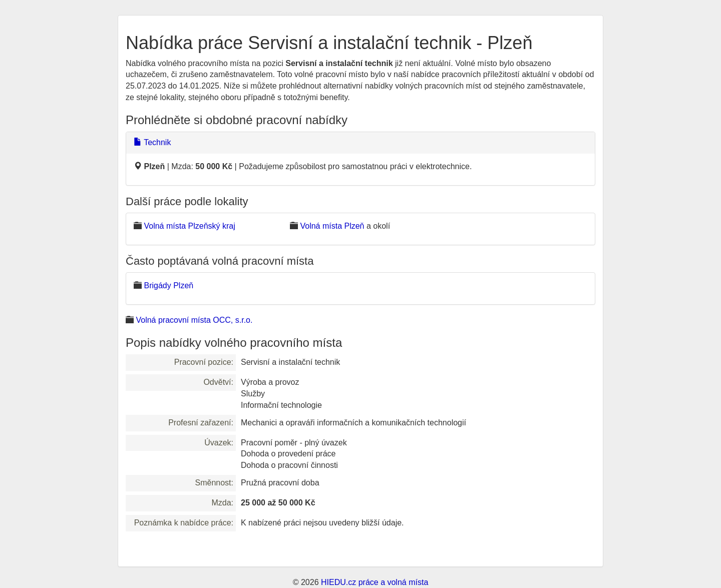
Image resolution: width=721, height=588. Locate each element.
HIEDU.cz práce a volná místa (375, 582)
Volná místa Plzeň (332, 226)
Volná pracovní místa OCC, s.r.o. (194, 320)
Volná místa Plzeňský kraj (189, 226)
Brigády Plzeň (168, 285)
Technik (152, 142)
